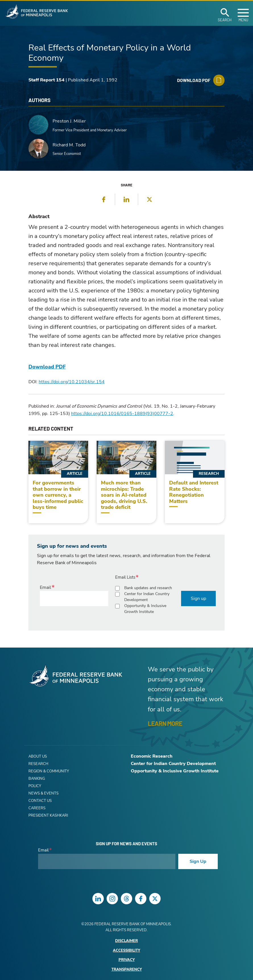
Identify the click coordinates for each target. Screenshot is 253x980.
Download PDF (47, 367)
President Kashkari (48, 815)
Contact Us (40, 801)
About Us (38, 756)
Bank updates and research (148, 588)
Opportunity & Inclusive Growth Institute (145, 609)
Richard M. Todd (69, 145)
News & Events (43, 793)
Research (38, 764)
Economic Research (152, 756)
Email (45, 587)
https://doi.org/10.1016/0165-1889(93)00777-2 (122, 414)
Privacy (127, 960)
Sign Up (198, 861)
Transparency (127, 970)
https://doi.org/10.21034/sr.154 (72, 382)
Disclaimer (126, 941)
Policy (35, 786)
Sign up (198, 598)
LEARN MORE (165, 723)
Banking (37, 779)
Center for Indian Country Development (147, 597)
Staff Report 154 (46, 80)
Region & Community (49, 771)
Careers (37, 808)
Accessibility (126, 951)
